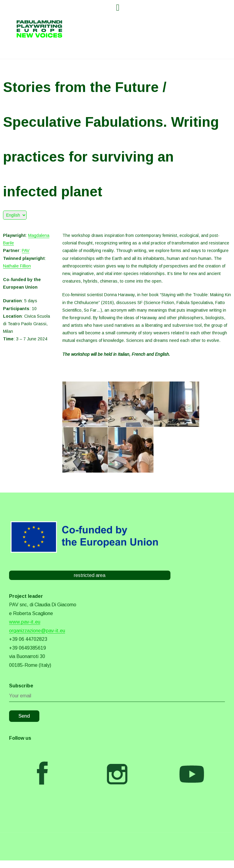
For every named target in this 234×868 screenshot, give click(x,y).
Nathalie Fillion (17, 266)
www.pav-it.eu (25, 622)
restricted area (90, 575)
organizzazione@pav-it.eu (37, 631)
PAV (26, 251)
